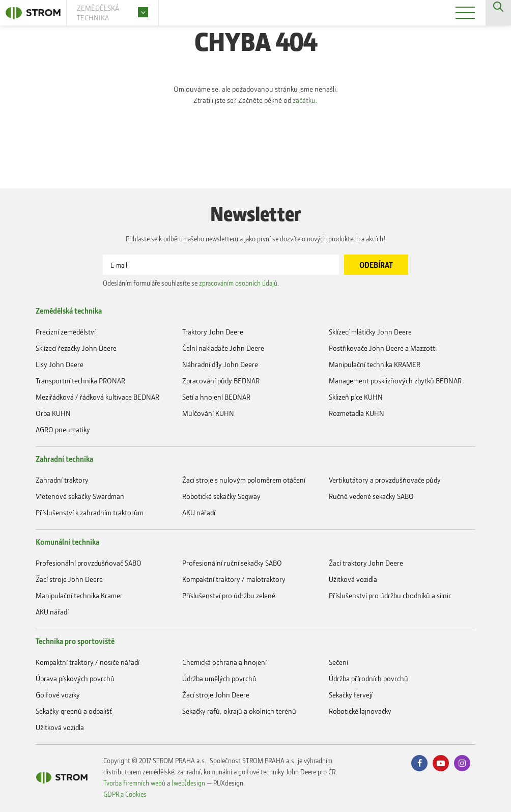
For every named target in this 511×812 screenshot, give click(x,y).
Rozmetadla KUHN (357, 413)
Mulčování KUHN (208, 413)
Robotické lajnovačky (360, 711)
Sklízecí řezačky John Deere (76, 348)
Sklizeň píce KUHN (356, 397)
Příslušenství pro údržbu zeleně (229, 595)
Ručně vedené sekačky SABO (371, 496)
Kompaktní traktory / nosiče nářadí (88, 662)
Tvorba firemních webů (134, 783)
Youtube (441, 763)
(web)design (188, 783)
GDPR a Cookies (125, 794)
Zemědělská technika (69, 311)
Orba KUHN (53, 413)
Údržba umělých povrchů (219, 678)
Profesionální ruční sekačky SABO (232, 563)
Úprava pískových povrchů (75, 678)
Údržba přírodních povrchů (368, 678)
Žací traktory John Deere (366, 563)
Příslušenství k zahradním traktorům (90, 512)
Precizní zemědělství (66, 332)
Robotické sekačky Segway (221, 496)
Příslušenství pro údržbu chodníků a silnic (390, 595)
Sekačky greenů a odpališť (74, 711)
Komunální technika (67, 542)
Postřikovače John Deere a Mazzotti (383, 348)
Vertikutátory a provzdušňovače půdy (385, 480)
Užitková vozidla (353, 579)
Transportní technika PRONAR (80, 381)
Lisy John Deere (60, 364)
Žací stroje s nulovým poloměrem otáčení (244, 480)
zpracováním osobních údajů (238, 283)
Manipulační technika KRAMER (375, 364)
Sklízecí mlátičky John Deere (370, 332)
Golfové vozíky (58, 695)
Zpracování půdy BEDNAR (221, 381)
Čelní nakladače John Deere (223, 348)
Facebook (419, 763)
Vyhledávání (498, 13)
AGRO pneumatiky (63, 429)
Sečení (338, 662)
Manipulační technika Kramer (79, 595)
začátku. (306, 100)
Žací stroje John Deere (69, 579)
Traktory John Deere (213, 332)
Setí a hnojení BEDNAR (216, 397)
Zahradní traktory (62, 480)
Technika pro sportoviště (75, 641)
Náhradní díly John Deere (220, 364)
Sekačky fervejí (351, 695)
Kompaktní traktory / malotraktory (234, 579)
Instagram (462, 763)
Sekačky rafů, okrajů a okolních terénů (239, 711)
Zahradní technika (64, 459)
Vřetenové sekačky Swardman (80, 496)
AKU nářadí (199, 512)
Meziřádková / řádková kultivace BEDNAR (97, 397)
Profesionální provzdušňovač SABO (89, 563)
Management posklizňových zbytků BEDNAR (395, 381)
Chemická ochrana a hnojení (224, 662)
